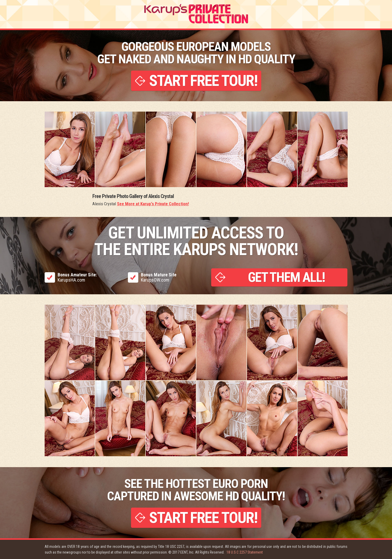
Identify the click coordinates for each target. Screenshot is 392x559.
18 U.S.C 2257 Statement (245, 552)
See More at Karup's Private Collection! (153, 204)
